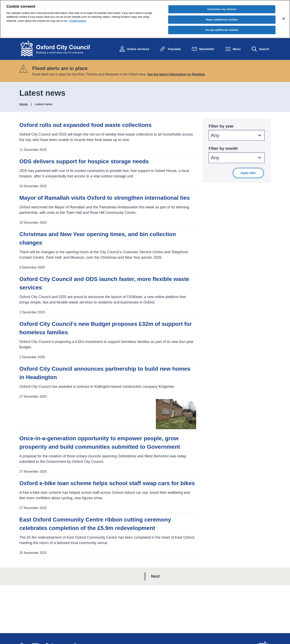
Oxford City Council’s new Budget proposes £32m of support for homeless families (106, 328)
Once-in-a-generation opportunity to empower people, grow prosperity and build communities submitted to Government (100, 443)
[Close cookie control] (284, 19)
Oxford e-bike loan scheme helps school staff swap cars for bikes (107, 483)
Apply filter (248, 173)
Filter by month (223, 148)
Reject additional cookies (222, 20)
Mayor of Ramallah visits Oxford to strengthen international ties (105, 198)
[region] (145, 19)
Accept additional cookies (222, 30)
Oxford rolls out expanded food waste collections (85, 125)
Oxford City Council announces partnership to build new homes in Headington (105, 373)
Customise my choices (222, 9)
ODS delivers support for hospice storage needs (84, 161)
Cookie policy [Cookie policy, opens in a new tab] (78, 21)
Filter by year (221, 126)
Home (24, 104)
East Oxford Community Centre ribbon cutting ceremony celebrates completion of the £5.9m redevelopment (95, 524)
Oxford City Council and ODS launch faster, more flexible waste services (104, 283)
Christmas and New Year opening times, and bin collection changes (98, 238)
